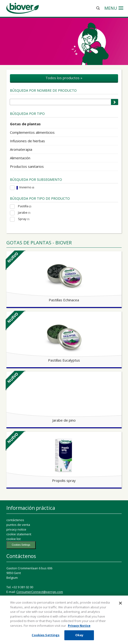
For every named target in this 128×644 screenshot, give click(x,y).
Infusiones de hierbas (27, 141)
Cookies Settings (21, 545)
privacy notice (16, 529)
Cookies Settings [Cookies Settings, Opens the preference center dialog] (46, 635)
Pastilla (25, 206)
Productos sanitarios (27, 166)
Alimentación (20, 158)
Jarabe (24, 213)
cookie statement (19, 534)
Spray (24, 219)
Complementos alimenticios (32, 132)
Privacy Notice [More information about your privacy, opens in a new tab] (79, 626)
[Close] (120, 603)
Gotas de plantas (25, 124)
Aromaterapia (21, 149)
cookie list (13, 539)
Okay (79, 635)
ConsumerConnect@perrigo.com (40, 592)
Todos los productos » (64, 78)
